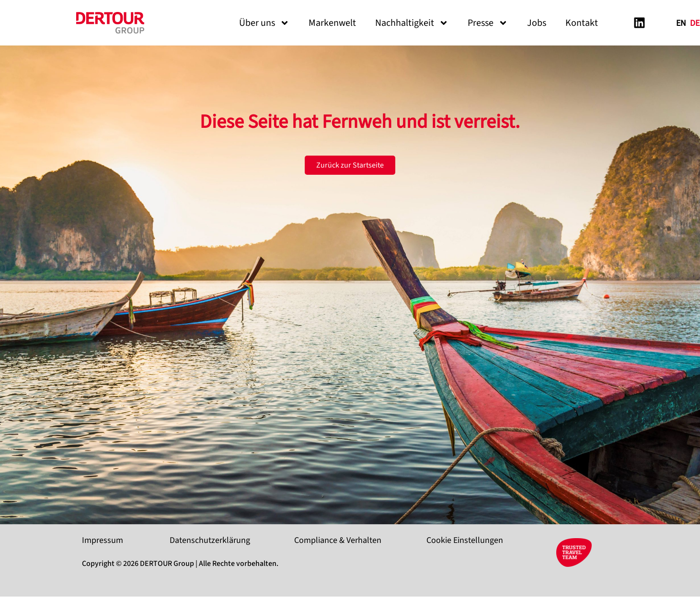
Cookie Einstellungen (465, 540)
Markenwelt (332, 23)
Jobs (537, 23)
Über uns (264, 23)
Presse (488, 23)
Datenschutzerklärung (210, 540)
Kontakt (582, 23)
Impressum (103, 540)
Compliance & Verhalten (338, 540)
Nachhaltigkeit (412, 23)
